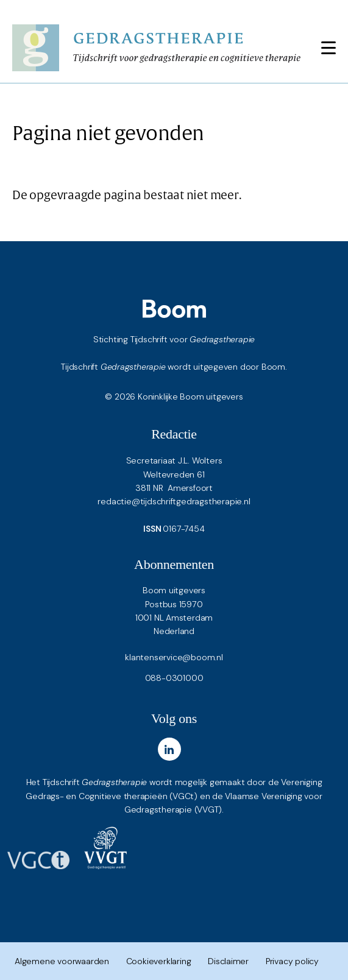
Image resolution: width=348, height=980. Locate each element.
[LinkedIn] (169, 749)
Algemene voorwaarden (62, 961)
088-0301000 (174, 678)
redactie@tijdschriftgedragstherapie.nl (174, 501)
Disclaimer (228, 961)
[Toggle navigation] (328, 48)
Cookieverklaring (159, 961)
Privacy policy (292, 961)
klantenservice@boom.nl (174, 657)
